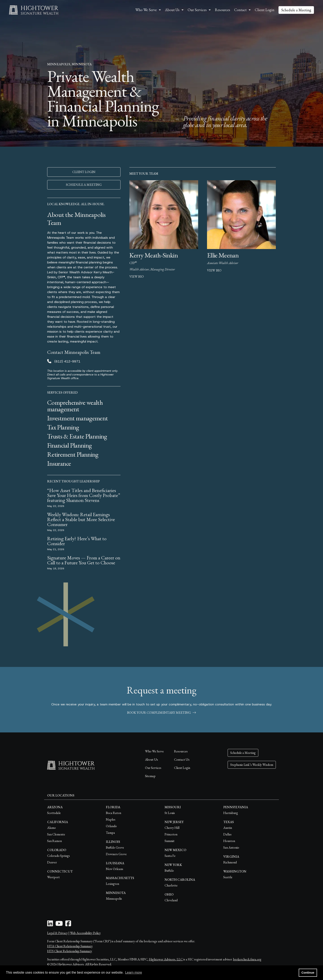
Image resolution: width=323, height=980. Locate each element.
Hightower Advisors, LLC (166, 959)
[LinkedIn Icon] (50, 925)
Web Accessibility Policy (85, 933)
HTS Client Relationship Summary (70, 951)
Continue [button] (308, 973)
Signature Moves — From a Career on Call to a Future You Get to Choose (84, 560)
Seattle (228, 877)
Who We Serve (154, 751)
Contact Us (182, 760)
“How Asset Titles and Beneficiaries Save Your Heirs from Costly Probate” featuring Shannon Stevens (84, 495)
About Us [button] (172, 10)
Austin (228, 828)
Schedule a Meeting (296, 10)
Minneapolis (114, 899)
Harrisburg (231, 813)
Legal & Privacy (57, 933)
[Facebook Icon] (68, 925)
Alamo (51, 828)
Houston (229, 841)
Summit (170, 841)
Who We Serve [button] (146, 10)
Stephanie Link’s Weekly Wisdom (252, 765)
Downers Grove (116, 854)
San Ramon (54, 841)
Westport (53, 877)
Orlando (111, 826)
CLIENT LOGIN (84, 172)
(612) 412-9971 (67, 361)
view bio (137, 277)
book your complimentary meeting (161, 713)
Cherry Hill (172, 828)
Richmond (230, 862)
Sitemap (150, 776)
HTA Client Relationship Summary (70, 946)
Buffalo (169, 871)
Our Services (153, 768)
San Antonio (231, 847)
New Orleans (115, 869)
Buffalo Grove (115, 847)
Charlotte (171, 885)
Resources (222, 10)
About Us (152, 760)
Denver (52, 862)
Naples (111, 819)
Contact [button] (240, 10)
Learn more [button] (133, 972)
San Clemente (56, 834)
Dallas (227, 834)
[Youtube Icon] (59, 925)
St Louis (170, 813)
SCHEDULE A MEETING (84, 185)
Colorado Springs (59, 856)
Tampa (110, 833)
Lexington (112, 884)
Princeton (171, 834)
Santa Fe (170, 856)
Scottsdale (54, 813)
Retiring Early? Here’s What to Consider (77, 541)
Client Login (265, 10)
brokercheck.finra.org (247, 959)
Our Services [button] (197, 10)
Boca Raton (114, 813)
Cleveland (171, 900)
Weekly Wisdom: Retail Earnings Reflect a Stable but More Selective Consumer (81, 519)
